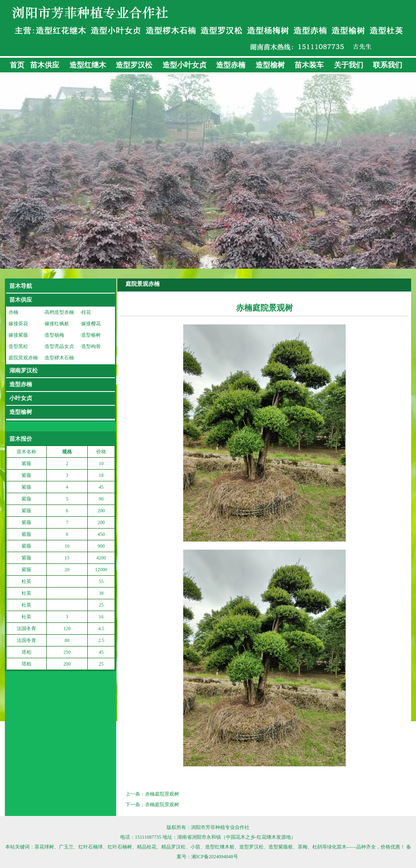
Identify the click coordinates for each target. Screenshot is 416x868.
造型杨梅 (54, 335)
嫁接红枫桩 (57, 324)
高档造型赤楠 (59, 312)
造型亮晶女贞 (59, 346)
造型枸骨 (91, 346)
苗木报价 (21, 439)
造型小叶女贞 (184, 65)
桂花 (86, 312)
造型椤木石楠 (59, 358)
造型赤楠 (231, 65)
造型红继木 (88, 65)
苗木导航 (21, 286)
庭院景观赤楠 (23, 358)
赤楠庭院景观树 (162, 794)
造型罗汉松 (134, 65)
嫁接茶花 (18, 324)
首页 (17, 65)
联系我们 (388, 65)
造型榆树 (270, 65)
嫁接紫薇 (18, 335)
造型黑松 (18, 346)
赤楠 (13, 312)
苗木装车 (309, 65)
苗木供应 (45, 65)
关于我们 (349, 65)
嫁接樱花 (91, 324)
